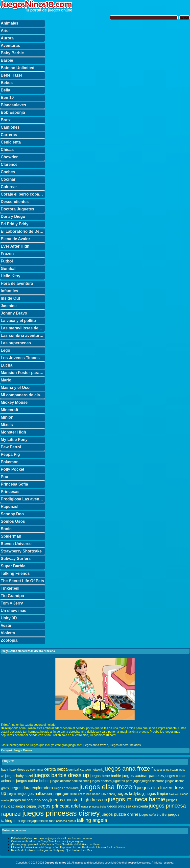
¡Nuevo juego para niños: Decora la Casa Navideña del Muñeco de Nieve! (56, 844)
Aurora (7, 38)
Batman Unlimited (18, 68)
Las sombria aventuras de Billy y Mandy (23, 335)
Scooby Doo (12, 514)
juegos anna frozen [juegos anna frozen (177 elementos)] (129, 768)
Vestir (6, 625)
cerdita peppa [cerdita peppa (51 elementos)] (56, 769)
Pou (4, 477)
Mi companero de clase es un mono (23, 395)
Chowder (9, 157)
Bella (5, 90)
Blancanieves (13, 105)
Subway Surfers (16, 559)
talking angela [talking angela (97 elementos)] (92, 820)
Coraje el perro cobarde (23, 194)
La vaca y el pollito (18, 321)
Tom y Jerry (12, 603)
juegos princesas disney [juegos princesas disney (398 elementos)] (61, 813)
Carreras (9, 135)
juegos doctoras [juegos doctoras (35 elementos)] (153, 781)
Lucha (7, 365)
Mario (6, 380)
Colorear (9, 187)
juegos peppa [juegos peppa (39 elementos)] (26, 806)
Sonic (6, 529)
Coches (8, 172)
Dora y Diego (13, 217)
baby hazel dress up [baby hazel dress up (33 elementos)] (15, 770)
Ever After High (15, 246)
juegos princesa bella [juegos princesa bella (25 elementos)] (93, 807)
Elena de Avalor (15, 239)
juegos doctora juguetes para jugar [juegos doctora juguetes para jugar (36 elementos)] (115, 781)
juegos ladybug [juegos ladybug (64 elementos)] (130, 794)
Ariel (5, 31)
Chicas (7, 150)
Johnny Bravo (14, 313)
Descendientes (15, 202)
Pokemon (10, 462)
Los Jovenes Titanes (20, 358)
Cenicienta (11, 142)
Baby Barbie (12, 53)
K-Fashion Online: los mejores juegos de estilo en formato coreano (51, 838)
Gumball (9, 269)
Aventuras (10, 45)
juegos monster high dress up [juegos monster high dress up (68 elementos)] (79, 800)
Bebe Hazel (11, 75)
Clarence (9, 164)
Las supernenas (16, 343)
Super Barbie (13, 566)
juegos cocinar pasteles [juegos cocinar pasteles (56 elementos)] (143, 776)
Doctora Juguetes (17, 209)
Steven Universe (16, 544)
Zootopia (9, 640)
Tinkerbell (10, 588)
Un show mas (13, 611)
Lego (5, 350)
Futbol (7, 261)
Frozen (7, 254)
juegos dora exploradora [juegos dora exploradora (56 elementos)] (31, 788)
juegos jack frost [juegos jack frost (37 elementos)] (65, 794)
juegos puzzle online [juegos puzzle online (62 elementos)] (119, 814)
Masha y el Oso (15, 388)
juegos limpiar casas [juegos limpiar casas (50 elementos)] (162, 794)
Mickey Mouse (14, 402)
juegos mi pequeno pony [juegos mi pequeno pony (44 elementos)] (30, 800)
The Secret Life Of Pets (22, 581)
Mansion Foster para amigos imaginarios (23, 373)
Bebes (7, 83)
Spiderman (11, 536)
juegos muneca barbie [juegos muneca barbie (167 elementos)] (137, 799)
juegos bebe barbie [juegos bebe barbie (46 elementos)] (105, 776)
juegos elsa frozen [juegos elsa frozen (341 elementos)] (108, 787)
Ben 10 (7, 98)
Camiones (10, 127)
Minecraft (10, 410)
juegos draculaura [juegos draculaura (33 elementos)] (66, 788)
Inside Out (10, 298)
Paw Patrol (11, 447)
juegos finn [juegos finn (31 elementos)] (14, 794)
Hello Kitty (11, 276)
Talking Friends (15, 573)
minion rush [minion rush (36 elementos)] (47, 821)
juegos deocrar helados (125, 745)
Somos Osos (13, 521)
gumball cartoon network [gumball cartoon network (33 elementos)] (85, 770)
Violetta (8, 633)
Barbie (7, 60)
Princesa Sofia (14, 484)
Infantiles (9, 291)
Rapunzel (10, 506)
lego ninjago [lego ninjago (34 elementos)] (29, 821)
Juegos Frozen (23, 750)
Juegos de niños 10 (57, 863)
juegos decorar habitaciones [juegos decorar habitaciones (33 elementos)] (70, 781)
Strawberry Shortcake (21, 551)
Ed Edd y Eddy (15, 224)
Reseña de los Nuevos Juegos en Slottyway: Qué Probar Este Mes (52, 850)
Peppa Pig (10, 454)
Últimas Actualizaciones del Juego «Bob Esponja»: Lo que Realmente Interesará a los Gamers (68, 847)
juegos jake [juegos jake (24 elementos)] (84, 794)
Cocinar (8, 179)
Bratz (6, 120)
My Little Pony (14, 440)
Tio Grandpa (12, 596)
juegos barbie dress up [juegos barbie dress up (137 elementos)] (61, 775)
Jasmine (9, 306)
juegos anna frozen (95, 745)
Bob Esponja (13, 112)
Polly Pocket (12, 469)
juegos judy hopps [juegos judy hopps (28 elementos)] (103, 794)
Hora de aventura (17, 283)
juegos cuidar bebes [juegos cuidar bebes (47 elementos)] (33, 781)
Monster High (13, 432)
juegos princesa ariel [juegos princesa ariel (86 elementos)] (58, 806)
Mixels (7, 425)
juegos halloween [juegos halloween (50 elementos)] (37, 794)
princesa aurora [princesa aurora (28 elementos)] (66, 821)
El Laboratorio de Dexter (23, 231)
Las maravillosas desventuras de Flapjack (23, 328)
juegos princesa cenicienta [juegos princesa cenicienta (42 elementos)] (127, 806)
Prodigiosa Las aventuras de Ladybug (23, 499)
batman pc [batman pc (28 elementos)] (37, 769)
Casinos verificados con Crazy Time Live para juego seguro (47, 841)
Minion (7, 417)
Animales (10, 23)
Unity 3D (9, 618)
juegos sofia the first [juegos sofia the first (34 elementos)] (153, 815)
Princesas (10, 492)
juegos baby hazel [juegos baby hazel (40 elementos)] (19, 776)
